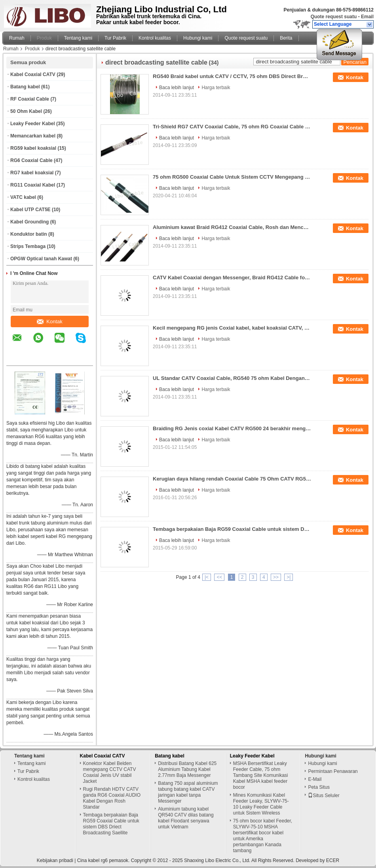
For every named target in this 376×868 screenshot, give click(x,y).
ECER (333, 860)
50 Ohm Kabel (26, 111)
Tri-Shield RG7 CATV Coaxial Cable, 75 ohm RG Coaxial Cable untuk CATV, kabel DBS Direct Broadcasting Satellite (232, 127)
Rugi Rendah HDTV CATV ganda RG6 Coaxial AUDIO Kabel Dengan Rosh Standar (112, 798)
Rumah (17, 38)
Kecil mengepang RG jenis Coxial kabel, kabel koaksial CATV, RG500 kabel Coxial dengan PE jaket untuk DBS (232, 328)
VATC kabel (23, 197)
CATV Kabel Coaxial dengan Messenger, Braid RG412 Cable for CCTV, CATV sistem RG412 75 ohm (232, 278)
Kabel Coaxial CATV (33, 74)
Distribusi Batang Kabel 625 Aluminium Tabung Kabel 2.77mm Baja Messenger (187, 769)
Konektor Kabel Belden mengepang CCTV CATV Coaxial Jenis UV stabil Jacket (110, 772)
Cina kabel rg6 (92, 860)
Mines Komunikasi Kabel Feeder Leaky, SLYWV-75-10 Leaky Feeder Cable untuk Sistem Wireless (261, 804)
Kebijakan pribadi (55, 860)
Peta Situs (319, 787)
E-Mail (315, 779)
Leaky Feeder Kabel (33, 124)
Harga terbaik (216, 88)
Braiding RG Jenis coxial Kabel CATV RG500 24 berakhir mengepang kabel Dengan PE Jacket (232, 428)
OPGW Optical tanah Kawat (41, 259)
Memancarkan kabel (33, 136)
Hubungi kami (198, 38)
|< (207, 577)
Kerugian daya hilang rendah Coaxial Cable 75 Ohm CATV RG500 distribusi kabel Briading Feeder (232, 479)
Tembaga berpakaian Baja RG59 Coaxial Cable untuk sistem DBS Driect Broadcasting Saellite (232, 529)
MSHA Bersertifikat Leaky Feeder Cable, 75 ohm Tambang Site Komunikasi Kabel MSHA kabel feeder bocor (261, 775)
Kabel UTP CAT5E (30, 210)
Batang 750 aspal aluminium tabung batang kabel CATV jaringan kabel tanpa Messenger (188, 792)
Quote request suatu (334, 17)
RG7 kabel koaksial (32, 173)
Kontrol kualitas (155, 38)
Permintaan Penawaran (333, 771)
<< (219, 577)
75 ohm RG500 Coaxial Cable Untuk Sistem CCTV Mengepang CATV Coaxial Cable (232, 177)
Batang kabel (25, 87)
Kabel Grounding (29, 222)
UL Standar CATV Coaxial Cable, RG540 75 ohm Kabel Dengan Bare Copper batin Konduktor (232, 378)
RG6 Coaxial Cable (31, 160)
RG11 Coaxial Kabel (33, 185)
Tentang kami (78, 38)
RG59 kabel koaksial (33, 148)
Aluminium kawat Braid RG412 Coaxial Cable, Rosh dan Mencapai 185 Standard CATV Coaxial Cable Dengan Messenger (232, 227)
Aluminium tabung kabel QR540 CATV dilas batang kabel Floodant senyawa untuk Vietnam (186, 818)
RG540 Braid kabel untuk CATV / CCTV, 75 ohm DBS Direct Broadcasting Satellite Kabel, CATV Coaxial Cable (232, 76)
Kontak (49, 321)
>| (289, 577)
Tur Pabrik (115, 38)
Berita (286, 38)
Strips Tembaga (28, 246)
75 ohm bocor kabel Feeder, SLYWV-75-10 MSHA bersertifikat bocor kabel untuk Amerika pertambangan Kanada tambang (263, 836)
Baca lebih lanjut (177, 88)
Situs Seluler (324, 796)
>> (276, 577)
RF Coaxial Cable (30, 99)
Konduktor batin (29, 234)
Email (367, 17)
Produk (44, 38)
